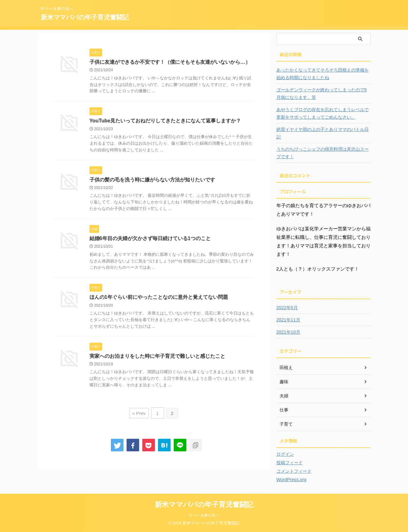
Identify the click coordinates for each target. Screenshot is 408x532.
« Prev (139, 414)
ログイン (285, 454)
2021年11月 (288, 320)
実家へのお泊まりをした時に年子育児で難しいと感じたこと (157, 357)
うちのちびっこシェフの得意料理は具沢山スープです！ (323, 153)
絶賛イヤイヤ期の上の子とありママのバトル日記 (323, 133)
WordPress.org (291, 480)
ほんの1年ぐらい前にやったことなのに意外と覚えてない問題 (159, 298)
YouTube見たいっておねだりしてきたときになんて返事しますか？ (165, 121)
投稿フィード (290, 463)
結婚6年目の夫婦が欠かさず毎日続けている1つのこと (150, 239)
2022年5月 (287, 308)
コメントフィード (294, 471)
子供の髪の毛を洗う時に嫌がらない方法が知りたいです (152, 180)
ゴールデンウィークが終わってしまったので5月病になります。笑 (322, 94)
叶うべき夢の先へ (204, 515)
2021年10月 (288, 332)
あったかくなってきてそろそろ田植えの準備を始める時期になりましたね (323, 74)
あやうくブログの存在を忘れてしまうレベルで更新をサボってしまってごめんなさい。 (323, 113)
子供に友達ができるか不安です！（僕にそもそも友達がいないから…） (170, 62)
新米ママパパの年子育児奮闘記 (85, 17)
